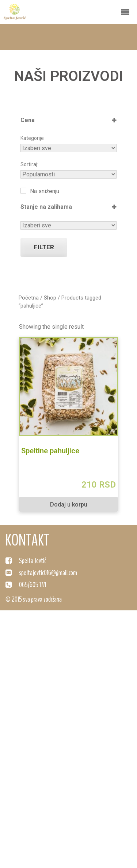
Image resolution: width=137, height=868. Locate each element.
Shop (50, 298)
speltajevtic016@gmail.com (48, 573)
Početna (29, 298)
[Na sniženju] (23, 191)
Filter (44, 247)
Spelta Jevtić (33, 561)
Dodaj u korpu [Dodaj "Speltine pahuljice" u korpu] (69, 505)
